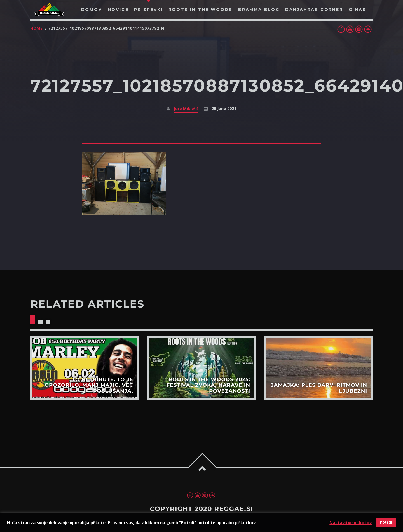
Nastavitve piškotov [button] (351, 522)
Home (37, 28)
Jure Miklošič (186, 108)
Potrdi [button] (386, 522)
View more (85, 368)
